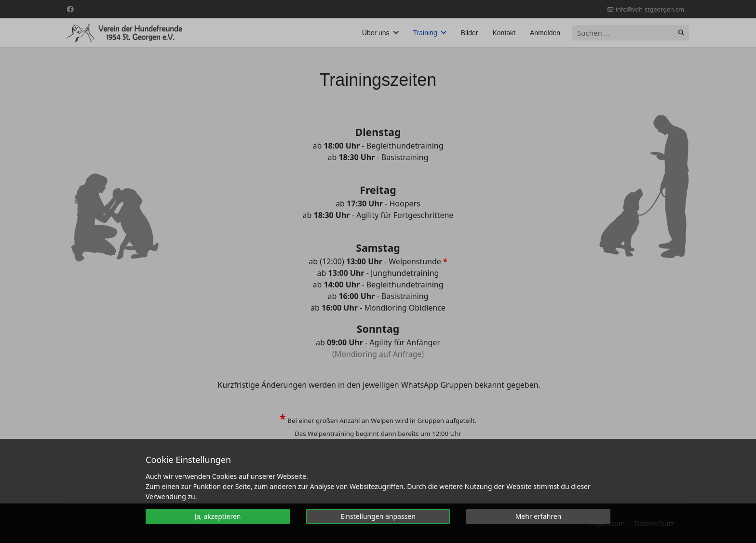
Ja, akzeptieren (217, 516)
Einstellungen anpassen (378, 516)
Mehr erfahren (539, 516)
